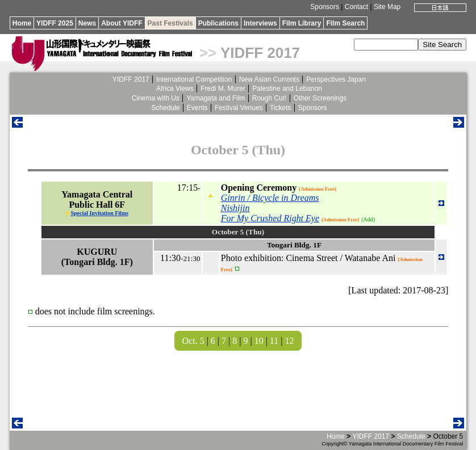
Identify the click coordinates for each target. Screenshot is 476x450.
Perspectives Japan (336, 79)
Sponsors (325, 7)
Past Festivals (170, 23)
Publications (218, 23)
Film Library (302, 23)
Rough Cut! (270, 98)
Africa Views (175, 89)
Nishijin (235, 208)
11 (274, 341)
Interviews (260, 23)
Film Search (345, 23)
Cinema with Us (156, 98)
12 (289, 341)
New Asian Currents (269, 79)
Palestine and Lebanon (287, 89)
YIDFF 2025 (55, 23)
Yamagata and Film (216, 98)
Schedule (165, 108)
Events (197, 108)
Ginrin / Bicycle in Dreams (270, 198)
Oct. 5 (193, 341)
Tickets (281, 108)
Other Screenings (320, 98)
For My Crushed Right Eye (270, 218)
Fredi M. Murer (223, 89)
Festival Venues (239, 108)
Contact (356, 7)
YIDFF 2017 (260, 53)
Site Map (387, 7)
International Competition (194, 79)
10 (259, 341)
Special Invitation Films (99, 213)
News (87, 23)
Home (22, 23)
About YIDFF (122, 23)
